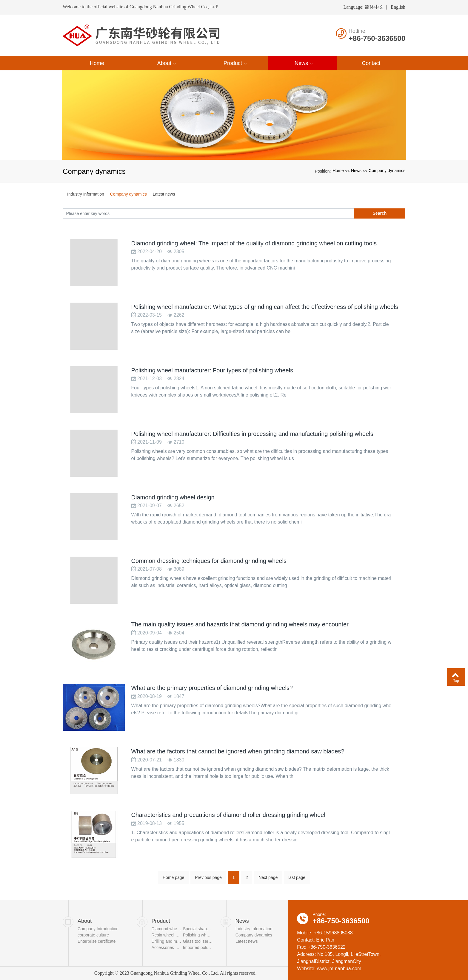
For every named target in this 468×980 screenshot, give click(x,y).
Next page (268, 892)
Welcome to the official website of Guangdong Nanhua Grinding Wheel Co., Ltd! (141, 7)
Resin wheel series (167, 935)
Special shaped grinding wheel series (198, 929)
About (85, 921)
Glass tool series (198, 941)
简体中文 (374, 7)
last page (297, 892)
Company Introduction (98, 929)
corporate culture (93, 935)
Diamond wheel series (167, 929)
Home (338, 171)
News (356, 171)
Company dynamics (387, 171)
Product (161, 921)
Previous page (208, 892)
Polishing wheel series (198, 935)
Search (380, 213)
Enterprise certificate (97, 941)
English (398, 7)
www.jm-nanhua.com (339, 969)
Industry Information (86, 194)
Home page (173, 892)
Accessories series (167, 948)
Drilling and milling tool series (167, 941)
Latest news (164, 194)
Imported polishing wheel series (198, 948)
